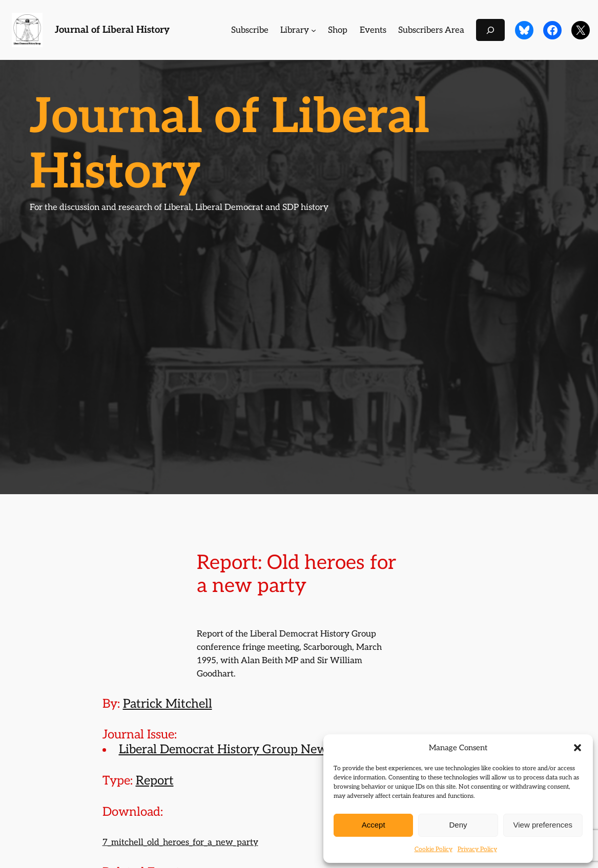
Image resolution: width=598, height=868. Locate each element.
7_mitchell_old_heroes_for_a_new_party (180, 842)
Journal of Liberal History (112, 30)
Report (155, 781)
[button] (578, 748)
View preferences (543, 825)
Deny (458, 825)
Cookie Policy (434, 849)
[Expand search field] (490, 30)
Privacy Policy (477, 849)
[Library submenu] (314, 30)
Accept (374, 825)
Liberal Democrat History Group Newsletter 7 (246, 749)
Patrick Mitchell (168, 704)
